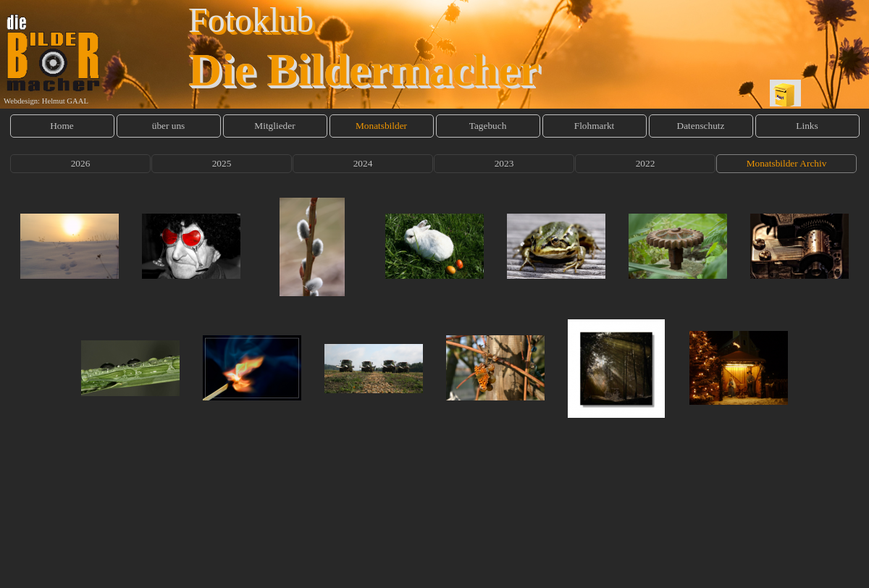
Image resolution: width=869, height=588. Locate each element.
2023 (504, 163)
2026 (81, 163)
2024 (363, 163)
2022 (646, 163)
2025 (222, 163)
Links (807, 126)
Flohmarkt (595, 126)
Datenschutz (701, 126)
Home (62, 126)
